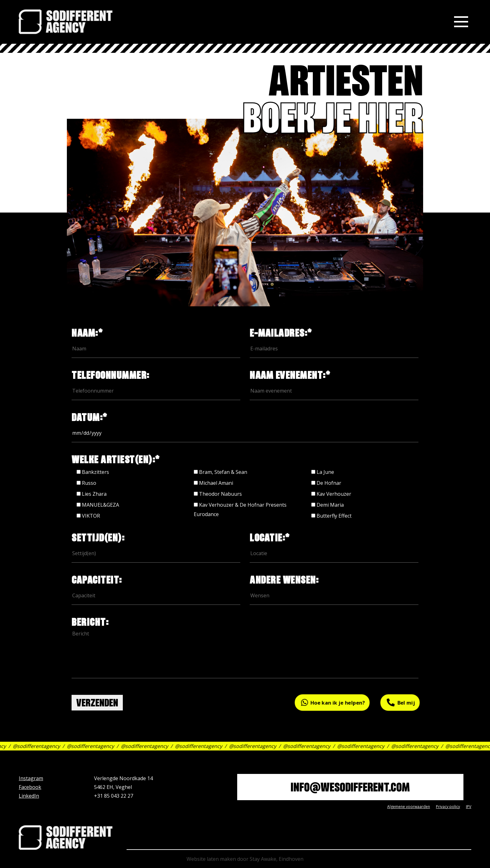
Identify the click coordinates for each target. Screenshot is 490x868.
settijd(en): (156, 546)
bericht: (245, 655)
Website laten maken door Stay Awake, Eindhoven (245, 859)
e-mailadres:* (334, 341)
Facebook (30, 787)
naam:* (156, 341)
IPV (469, 807)
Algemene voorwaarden (409, 807)
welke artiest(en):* (116, 461)
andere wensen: (334, 588)
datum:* (245, 426)
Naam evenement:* (334, 384)
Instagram (31, 778)
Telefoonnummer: (156, 384)
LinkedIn (29, 796)
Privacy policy (448, 807)
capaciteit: (156, 588)
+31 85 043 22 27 (114, 796)
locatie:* (334, 546)
